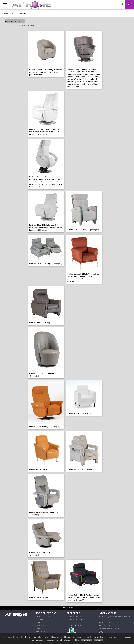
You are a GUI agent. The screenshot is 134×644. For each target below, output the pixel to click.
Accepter (99, 640)
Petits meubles (41, 631)
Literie (37, 628)
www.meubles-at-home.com (109, 628)
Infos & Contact (105, 625)
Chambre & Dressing (43, 625)
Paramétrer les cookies (108, 622)
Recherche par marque (76, 620)
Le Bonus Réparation (75, 625)
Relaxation (8, 13)
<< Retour (128, 13)
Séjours (38, 622)
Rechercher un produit (76, 617)
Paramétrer (87, 640)
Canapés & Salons (42, 617)
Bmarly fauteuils (20, 13)
